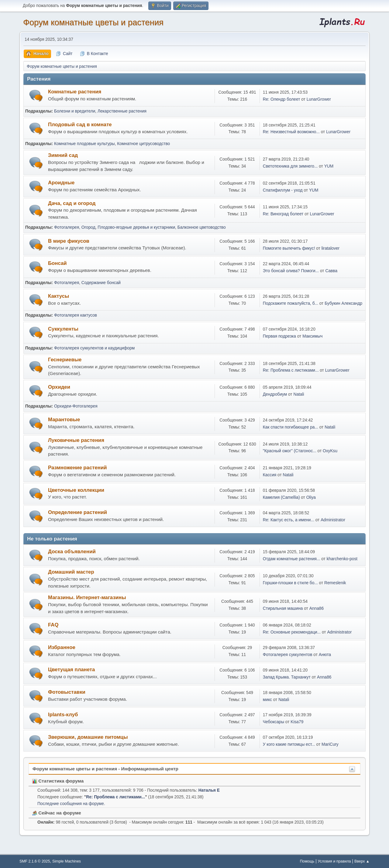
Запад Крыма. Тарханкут (287, 677)
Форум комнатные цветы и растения (93, 22)
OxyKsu (330, 451)
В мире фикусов (69, 241)
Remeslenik (335, 583)
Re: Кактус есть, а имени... (289, 520)
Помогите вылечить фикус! (289, 248)
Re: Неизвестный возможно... (291, 132)
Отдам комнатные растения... (292, 559)
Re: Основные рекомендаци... (292, 632)
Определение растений (77, 512)
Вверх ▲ (362, 861)
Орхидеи (59, 387)
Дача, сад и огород (72, 203)
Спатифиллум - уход (283, 190)
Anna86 (317, 608)
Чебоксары (274, 722)
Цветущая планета (71, 670)
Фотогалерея (67, 227)
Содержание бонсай (101, 283)
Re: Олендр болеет (282, 99)
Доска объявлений (72, 552)
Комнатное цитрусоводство (143, 144)
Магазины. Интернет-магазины (87, 597)
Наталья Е (209, 790)
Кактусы (59, 296)
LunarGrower (319, 99)
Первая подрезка (279, 336)
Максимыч (312, 336)
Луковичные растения (76, 440)
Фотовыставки (67, 692)
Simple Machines (67, 861)
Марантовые (64, 420)
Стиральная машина (283, 608)
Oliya (311, 497)
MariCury (330, 744)
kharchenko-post (342, 559)
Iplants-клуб (63, 715)
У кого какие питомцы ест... (289, 744)
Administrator (333, 520)
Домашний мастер (71, 572)
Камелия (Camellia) (281, 497)
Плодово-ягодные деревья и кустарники (136, 227)
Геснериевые (65, 360)
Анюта (325, 655)
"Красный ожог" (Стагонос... (290, 451)
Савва (331, 271)
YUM (329, 166)
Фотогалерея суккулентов (288, 655)
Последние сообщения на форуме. (71, 804)
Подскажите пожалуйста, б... (291, 303)
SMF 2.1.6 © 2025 (35, 861)
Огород (88, 227)
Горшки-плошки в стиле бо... (290, 583)
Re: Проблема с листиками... (291, 370)
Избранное (62, 647)
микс (267, 700)
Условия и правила (334, 861)
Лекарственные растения (122, 111)
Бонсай (57, 263)
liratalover (330, 248)
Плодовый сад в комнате (80, 125)
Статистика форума (58, 781)
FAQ (53, 625)
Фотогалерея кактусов (76, 315)
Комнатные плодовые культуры (84, 144)
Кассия (270, 475)
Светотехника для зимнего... (290, 166)
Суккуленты (63, 329)
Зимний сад (63, 155)
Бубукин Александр (343, 303)
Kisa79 (297, 722)
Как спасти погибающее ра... (291, 427)
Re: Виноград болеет (283, 214)
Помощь (307, 861)
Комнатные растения (75, 92)
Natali (299, 394)
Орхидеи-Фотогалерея (76, 406)
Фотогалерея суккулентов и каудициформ (94, 348)
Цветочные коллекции (76, 490)
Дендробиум (275, 394)
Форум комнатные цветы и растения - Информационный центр (105, 769)
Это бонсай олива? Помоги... (291, 271)
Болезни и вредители (75, 111)
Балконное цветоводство (202, 227)
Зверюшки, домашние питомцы (88, 737)
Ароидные (61, 183)
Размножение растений (77, 468)
